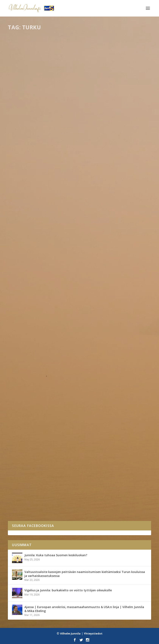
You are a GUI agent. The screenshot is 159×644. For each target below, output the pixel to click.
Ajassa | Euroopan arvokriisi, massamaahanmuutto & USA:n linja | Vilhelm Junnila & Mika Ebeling (84, 609)
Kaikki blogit (37, 494)
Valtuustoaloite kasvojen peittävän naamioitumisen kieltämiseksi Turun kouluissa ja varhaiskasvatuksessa (85, 574)
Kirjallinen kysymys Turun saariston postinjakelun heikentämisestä (79, 254)
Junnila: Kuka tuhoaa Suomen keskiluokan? (56, 555)
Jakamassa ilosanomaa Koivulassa (46, 374)
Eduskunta (34, 136)
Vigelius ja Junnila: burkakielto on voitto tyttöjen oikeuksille (68, 590)
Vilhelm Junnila (70, 633)
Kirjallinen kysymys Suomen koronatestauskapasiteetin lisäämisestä (67, 127)
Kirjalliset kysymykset (54, 136)
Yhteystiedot (93, 633)
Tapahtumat (37, 380)
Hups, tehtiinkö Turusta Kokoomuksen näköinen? (61, 488)
